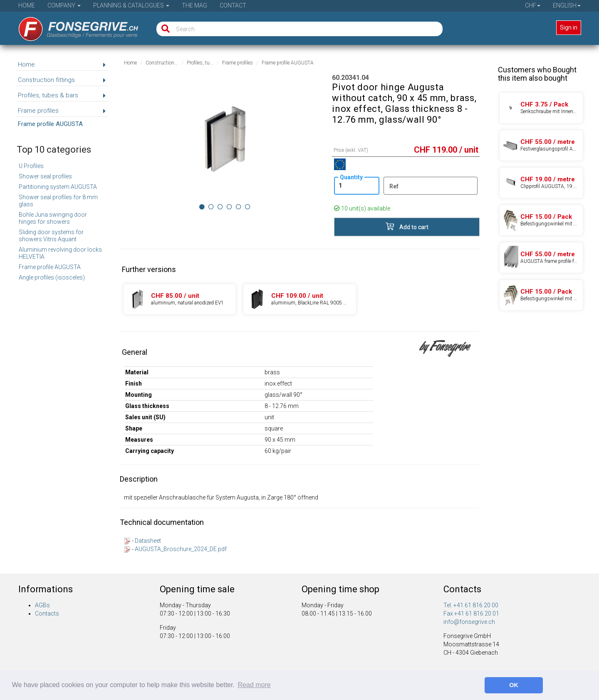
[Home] (73, 26)
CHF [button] (533, 5)
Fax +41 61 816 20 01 (471, 613)
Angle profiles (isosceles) (52, 277)
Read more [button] (254, 685)
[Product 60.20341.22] (180, 299)
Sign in (569, 27)
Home (27, 5)
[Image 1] (211, 207)
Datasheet (148, 541)
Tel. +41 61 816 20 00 (471, 605)
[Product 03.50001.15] (541, 108)
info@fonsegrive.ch (469, 622)
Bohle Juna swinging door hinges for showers (53, 218)
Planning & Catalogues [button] (131, 5)
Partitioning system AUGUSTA (58, 187)
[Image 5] (248, 207)
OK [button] (514, 685)
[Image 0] (202, 207)
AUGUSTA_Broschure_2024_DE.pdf (181, 549)
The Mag (194, 5)
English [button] (567, 5)
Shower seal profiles (45, 176)
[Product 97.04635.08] (541, 295)
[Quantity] (356, 186)
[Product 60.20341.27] (299, 299)
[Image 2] (220, 207)
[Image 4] (239, 207)
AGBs (42, 605)
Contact (233, 5)
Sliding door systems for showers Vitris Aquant (51, 236)
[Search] (164, 29)
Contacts (47, 613)
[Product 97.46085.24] (541, 145)
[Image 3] (229, 207)
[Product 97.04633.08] (541, 220)
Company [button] (64, 5)
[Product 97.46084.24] (541, 258)
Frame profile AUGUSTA (50, 267)
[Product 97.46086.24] (541, 183)
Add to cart (407, 226)
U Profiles (31, 166)
